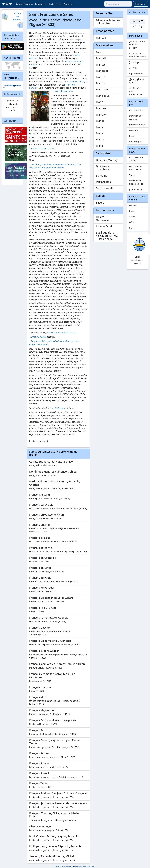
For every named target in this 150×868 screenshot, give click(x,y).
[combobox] (118, 4)
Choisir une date (137, 12)
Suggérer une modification (135, 91)
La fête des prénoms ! (17, 17)
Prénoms (28, 4)
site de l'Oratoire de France (43, 148)
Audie (132, 217)
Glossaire (134, 130)
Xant (131, 228)
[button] (133, 27)
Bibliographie (136, 142)
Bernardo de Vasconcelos (135, 168)
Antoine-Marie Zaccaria (136, 159)
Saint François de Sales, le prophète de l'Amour (52, 165)
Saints (19, 4)
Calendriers (41, 4)
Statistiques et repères (136, 117)
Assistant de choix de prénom (137, 45)
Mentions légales (64, 866)
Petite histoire (136, 110)
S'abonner (136, 74)
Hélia (132, 222)
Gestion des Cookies (84, 866)
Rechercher (141, 4)
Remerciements (137, 125)
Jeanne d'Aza (135, 190)
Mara (132, 211)
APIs (133, 68)
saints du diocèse (38, 337)
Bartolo (133, 205)
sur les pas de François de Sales (62, 332)
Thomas (133, 175)
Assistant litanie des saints (137, 55)
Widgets (135, 62)
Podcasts (68, 4)
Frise (59, 4)
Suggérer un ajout (137, 81)
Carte (51, 4)
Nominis (7, 4)
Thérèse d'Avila (77, 81)
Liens (132, 136)
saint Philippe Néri (64, 91)
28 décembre (60, 408)
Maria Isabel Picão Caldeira (136, 182)
